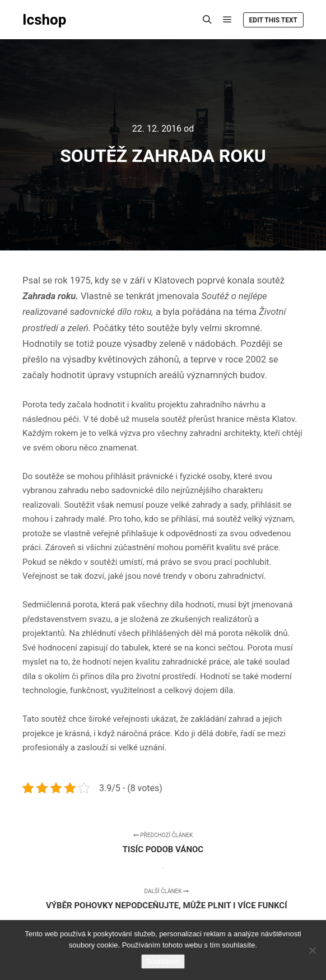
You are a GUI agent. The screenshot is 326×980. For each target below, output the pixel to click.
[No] (312, 950)
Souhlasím (163, 961)
